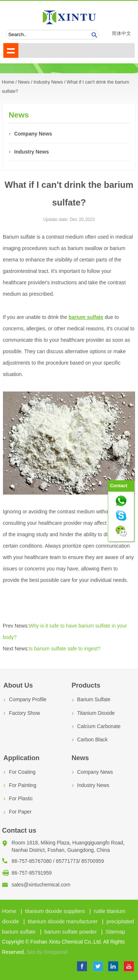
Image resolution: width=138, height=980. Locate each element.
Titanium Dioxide (96, 713)
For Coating (22, 772)
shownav (11, 51)
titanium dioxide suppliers (55, 911)
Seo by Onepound (47, 952)
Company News (33, 134)
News (24, 82)
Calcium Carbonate (99, 726)
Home (9, 911)
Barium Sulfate (94, 700)
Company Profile (28, 700)
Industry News (48, 82)
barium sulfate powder (70, 932)
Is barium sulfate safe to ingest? (65, 649)
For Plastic (21, 799)
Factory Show (24, 713)
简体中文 (121, 34)
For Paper (20, 812)
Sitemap (115, 932)
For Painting (22, 785)
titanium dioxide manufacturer (63, 921)
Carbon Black (93, 740)
